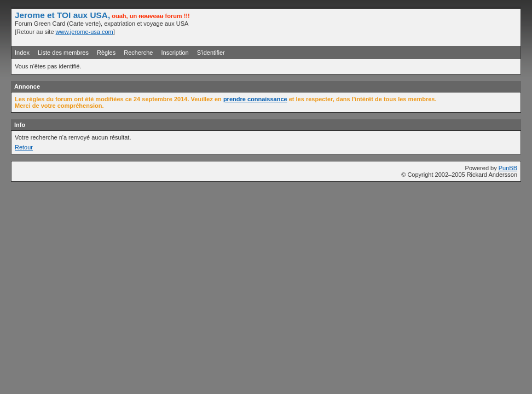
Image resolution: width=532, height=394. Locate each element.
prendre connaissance (255, 99)
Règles (106, 53)
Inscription (175, 53)
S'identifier (211, 53)
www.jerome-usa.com (85, 32)
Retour (24, 147)
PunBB (508, 168)
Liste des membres (63, 53)
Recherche (138, 53)
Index (22, 53)
